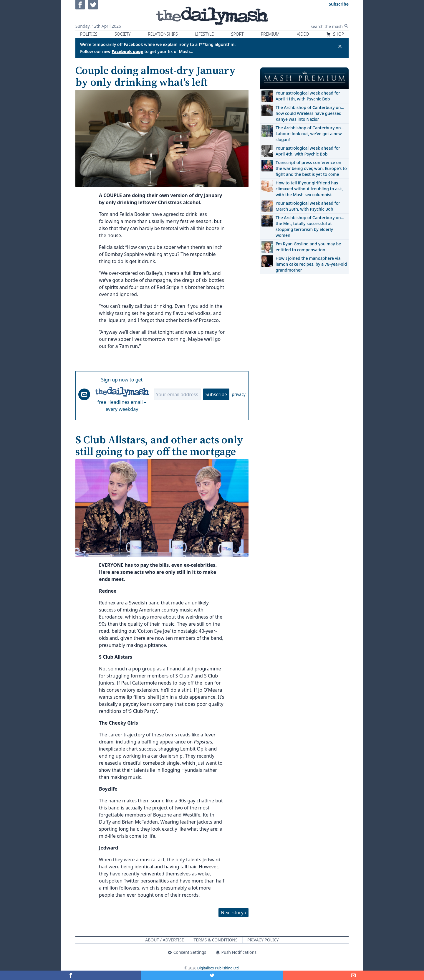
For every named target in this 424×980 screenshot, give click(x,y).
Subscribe (216, 394)
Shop (335, 34)
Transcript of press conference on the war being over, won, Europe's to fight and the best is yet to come (311, 168)
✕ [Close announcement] (340, 46)
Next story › (233, 913)
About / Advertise (164, 940)
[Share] (353, 975)
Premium (270, 34)
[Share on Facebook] (71, 975)
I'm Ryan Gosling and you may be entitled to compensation (308, 247)
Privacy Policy (263, 940)
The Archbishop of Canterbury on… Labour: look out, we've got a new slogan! (310, 134)
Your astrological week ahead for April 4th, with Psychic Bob (308, 151)
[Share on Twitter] (212, 975)
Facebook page (127, 51)
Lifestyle (204, 34)
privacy (239, 394)
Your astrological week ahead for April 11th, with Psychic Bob (308, 96)
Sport (237, 34)
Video (303, 34)
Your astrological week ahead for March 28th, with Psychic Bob (308, 206)
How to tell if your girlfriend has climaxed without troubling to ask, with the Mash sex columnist (309, 189)
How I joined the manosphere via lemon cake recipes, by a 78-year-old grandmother (311, 264)
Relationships (163, 34)
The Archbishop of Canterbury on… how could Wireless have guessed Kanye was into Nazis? (310, 113)
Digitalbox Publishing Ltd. (218, 968)
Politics (89, 34)
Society (122, 34)
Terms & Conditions (216, 940)
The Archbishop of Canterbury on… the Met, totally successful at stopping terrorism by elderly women (310, 226)
